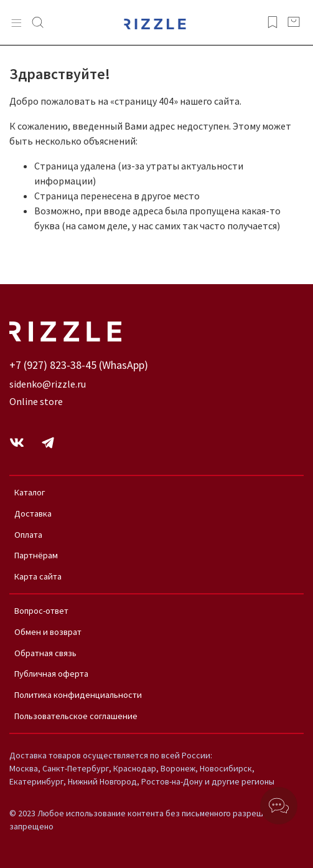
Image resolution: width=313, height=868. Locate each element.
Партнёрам (36, 555)
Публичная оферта (51, 674)
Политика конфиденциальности (78, 695)
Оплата (28, 535)
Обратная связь (45, 653)
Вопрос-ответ (41, 611)
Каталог (30, 492)
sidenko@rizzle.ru (48, 384)
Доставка (33, 513)
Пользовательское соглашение (76, 716)
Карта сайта (38, 576)
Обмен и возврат (48, 632)
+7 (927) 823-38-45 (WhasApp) (79, 365)
